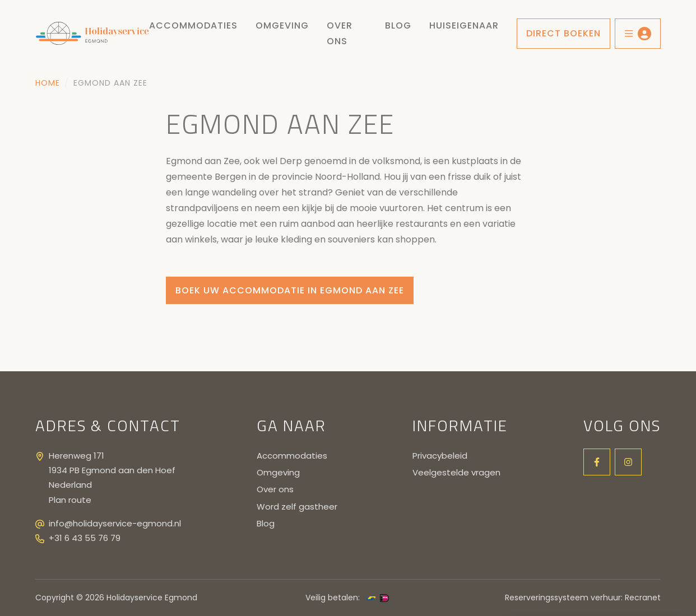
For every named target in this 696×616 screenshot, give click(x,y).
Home (48, 83)
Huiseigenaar (464, 25)
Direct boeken (563, 33)
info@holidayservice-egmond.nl (115, 523)
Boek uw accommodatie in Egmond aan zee (290, 290)
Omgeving (282, 25)
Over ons (340, 33)
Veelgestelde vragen (456, 472)
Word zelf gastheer (297, 507)
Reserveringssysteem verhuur (563, 598)
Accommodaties (193, 25)
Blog (398, 25)
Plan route (70, 500)
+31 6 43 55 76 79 (85, 538)
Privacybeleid (440, 456)
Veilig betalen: (333, 598)
